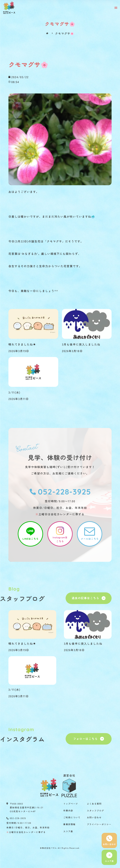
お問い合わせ (94, 817)
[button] (116, 8)
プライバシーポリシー (99, 824)
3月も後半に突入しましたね (81, 344)
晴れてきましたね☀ (22, 344)
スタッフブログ (95, 810)
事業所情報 (69, 824)
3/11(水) (14, 392)
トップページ (71, 804)
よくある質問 (94, 804)
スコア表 (68, 831)
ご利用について (72, 817)
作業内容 (68, 810)
